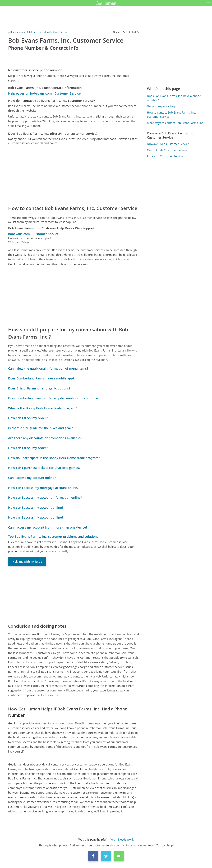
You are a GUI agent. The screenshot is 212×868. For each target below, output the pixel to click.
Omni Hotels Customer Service (167, 150)
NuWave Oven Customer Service (168, 144)
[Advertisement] (73, 175)
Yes (113, 840)
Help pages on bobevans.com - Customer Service (44, 93)
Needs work (126, 840)
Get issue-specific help (162, 106)
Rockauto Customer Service (165, 156)
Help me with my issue (27, 562)
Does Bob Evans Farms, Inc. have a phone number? (174, 98)
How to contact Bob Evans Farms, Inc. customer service (171, 115)
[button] (209, 3)
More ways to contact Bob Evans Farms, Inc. (175, 123)
